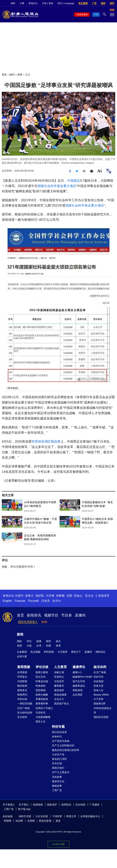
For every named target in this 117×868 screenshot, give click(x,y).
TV (97, 15)
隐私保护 (52, 805)
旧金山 (78, 596)
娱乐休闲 (100, 667)
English (7, 601)
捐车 (112, 3)
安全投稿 (80, 805)
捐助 (103, 3)
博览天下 (76, 652)
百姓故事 (57, 777)
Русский (33, 601)
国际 (19, 641)
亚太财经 (22, 717)
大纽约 (19, 596)
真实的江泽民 (59, 759)
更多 (58, 821)
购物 (44, 622)
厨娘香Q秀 (99, 704)
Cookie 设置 (58, 844)
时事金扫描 (42, 681)
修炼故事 (57, 786)
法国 (69, 596)
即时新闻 (49, 652)
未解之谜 (59, 672)
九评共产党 (58, 755)
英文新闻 (83, 3)
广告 (94, 3)
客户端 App (24, 809)
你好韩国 (99, 681)
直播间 (80, 615)
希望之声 (71, 816)
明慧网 (7, 821)
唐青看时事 (42, 704)
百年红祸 (57, 763)
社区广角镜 (23, 708)
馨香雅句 (59, 686)
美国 (19, 646)
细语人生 (41, 721)
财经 (49, 641)
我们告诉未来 (59, 732)
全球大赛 (22, 656)
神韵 (13, 3)
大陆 (29, 646)
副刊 (12, 75)
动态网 (19, 821)
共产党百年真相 (61, 741)
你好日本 (99, 677)
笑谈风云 (59, 677)
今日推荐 (62, 652)
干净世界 (57, 816)
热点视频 (35, 652)
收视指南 (38, 805)
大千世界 (99, 699)
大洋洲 (50, 596)
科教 (49, 646)
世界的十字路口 (44, 708)
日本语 (46, 601)
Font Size (100, 171)
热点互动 (41, 677)
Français (20, 601)
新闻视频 (24, 667)
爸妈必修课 (60, 695)
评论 (29, 641)
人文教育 (60, 667)
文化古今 (59, 699)
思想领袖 (41, 690)
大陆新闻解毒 (43, 717)
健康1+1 (77, 672)
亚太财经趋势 (25, 713)
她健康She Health (82, 677)
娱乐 (58, 641)
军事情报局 (42, 699)
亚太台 (89, 596)
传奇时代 (57, 737)
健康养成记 (79, 686)
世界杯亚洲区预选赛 (46, 442)
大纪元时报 (42, 816)
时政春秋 (41, 686)
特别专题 (58, 727)
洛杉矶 (40, 596)
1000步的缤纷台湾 (103, 710)
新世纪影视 (45, 821)
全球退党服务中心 (90, 816)
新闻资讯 (34, 615)
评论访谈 (42, 667)
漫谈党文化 (58, 781)
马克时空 (41, 713)
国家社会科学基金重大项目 (57, 186)
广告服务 (95, 805)
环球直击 (22, 677)
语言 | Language (66, 3)
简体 (51, 3)
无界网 (31, 821)
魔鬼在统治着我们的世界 (66, 750)
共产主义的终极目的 (63, 745)
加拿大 (29, 596)
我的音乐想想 (101, 717)
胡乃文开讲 (79, 681)
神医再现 (78, 690)
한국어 (57, 601)
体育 (20, 75)
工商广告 (57, 790)
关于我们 (24, 805)
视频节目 (51, 615)
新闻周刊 (22, 695)
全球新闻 (22, 672)
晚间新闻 (22, 686)
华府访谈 (22, 699)
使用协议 (66, 805)
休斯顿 (60, 596)
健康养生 (79, 667)
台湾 (39, 646)
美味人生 (99, 690)
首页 (4, 75)
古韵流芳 (59, 681)
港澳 (39, 641)
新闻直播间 (83, 15)
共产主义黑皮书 (61, 772)
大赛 (22, 3)
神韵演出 (100, 652)
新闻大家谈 (42, 672)
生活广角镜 (100, 672)
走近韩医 (78, 695)
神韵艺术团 (25, 816)
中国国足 (74, 181)
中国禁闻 (22, 681)
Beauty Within (101, 695)
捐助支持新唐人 (28, 622)
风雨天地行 (58, 768)
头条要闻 (22, 652)
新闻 (20, 634)
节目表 (67, 615)
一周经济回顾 (25, 704)
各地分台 (33, 3)
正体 (44, 3)
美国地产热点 (62, 704)
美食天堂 (99, 686)
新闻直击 (22, 690)
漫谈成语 (59, 690)
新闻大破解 (42, 695)
